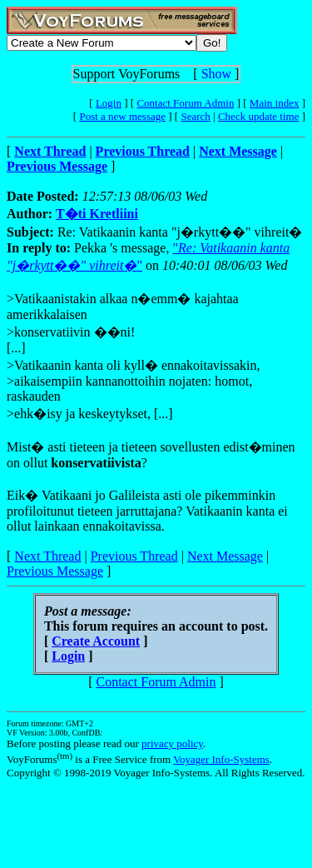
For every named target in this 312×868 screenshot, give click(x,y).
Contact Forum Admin (185, 103)
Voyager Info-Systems (221, 759)
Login (109, 103)
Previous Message (55, 571)
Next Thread (47, 556)
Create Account (96, 641)
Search (195, 116)
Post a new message (122, 116)
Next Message (225, 556)
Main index (275, 103)
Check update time (258, 116)
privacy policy (172, 743)
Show (216, 74)
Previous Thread (134, 556)
